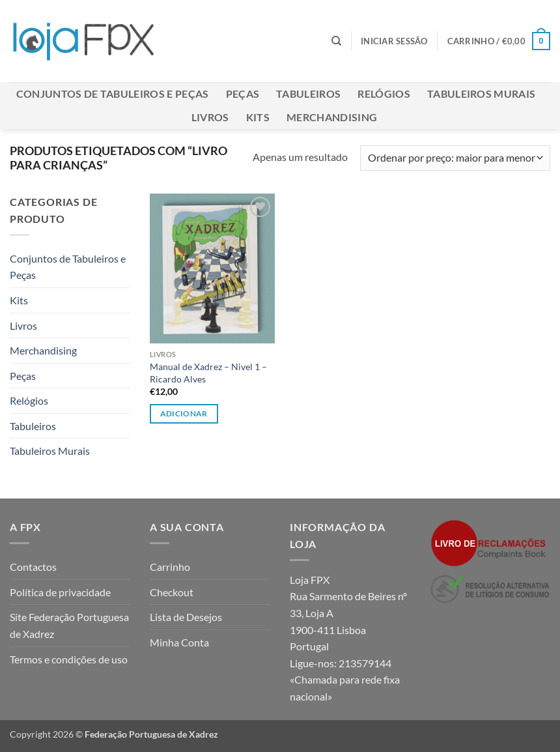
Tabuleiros (308, 94)
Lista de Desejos (186, 617)
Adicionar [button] (184, 413)
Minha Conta (179, 642)
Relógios (384, 94)
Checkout (172, 592)
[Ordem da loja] (455, 158)
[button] (394, 41)
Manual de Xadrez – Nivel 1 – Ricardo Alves (208, 373)
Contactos (33, 567)
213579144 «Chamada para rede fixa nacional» (345, 680)
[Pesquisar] (336, 41)
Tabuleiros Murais (481, 94)
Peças (243, 94)
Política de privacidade (60, 592)
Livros (210, 117)
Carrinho (170, 567)
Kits (258, 117)
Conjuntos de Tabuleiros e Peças (113, 94)
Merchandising (332, 117)
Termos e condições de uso (69, 659)
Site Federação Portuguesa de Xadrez (69, 625)
